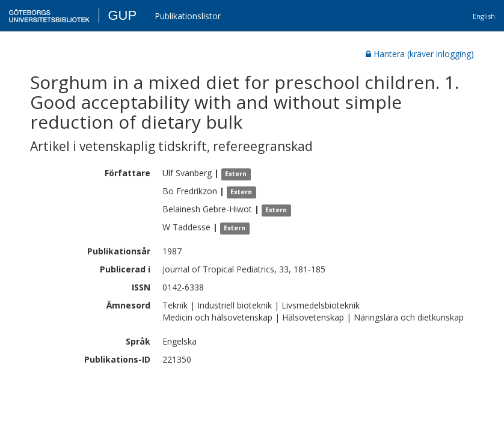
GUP (122, 15)
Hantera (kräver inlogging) (420, 54)
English (484, 16)
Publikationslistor (188, 16)
